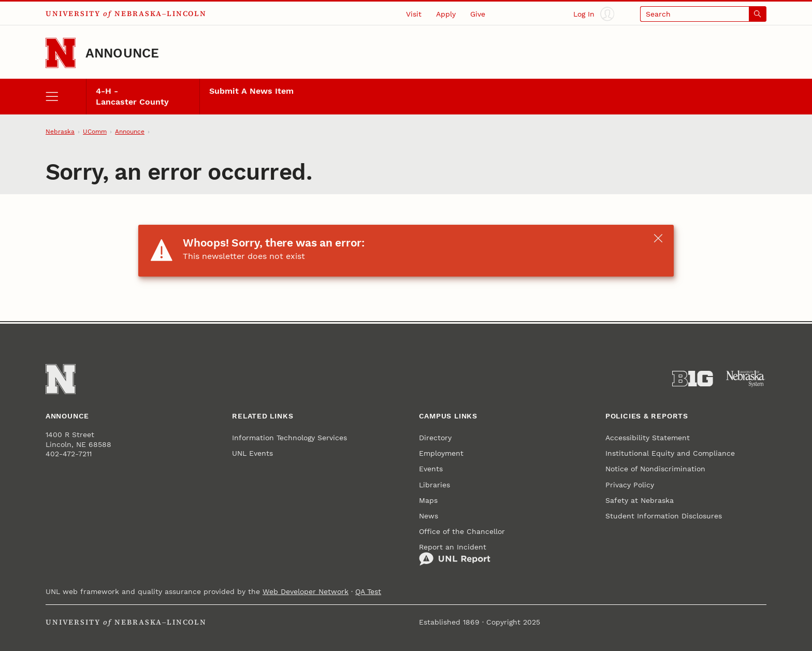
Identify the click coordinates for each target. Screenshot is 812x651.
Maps (428, 500)
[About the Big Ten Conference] (693, 379)
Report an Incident (455, 555)
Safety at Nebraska (640, 500)
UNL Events (252, 453)
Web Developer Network (306, 591)
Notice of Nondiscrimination (655, 469)
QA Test (368, 591)
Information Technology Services (289, 438)
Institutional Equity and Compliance (670, 453)
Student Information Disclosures (664, 516)
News (429, 516)
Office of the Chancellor (462, 531)
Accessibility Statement (648, 438)
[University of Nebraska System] (746, 379)
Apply (446, 14)
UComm (95, 132)
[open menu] (66, 97)
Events (431, 469)
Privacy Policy (630, 485)
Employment (441, 453)
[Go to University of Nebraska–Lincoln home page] (61, 53)
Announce (122, 53)
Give (478, 14)
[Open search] (703, 14)
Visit (414, 14)
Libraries (434, 485)
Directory (435, 438)
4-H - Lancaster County (132, 97)
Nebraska (60, 132)
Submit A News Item (251, 91)
